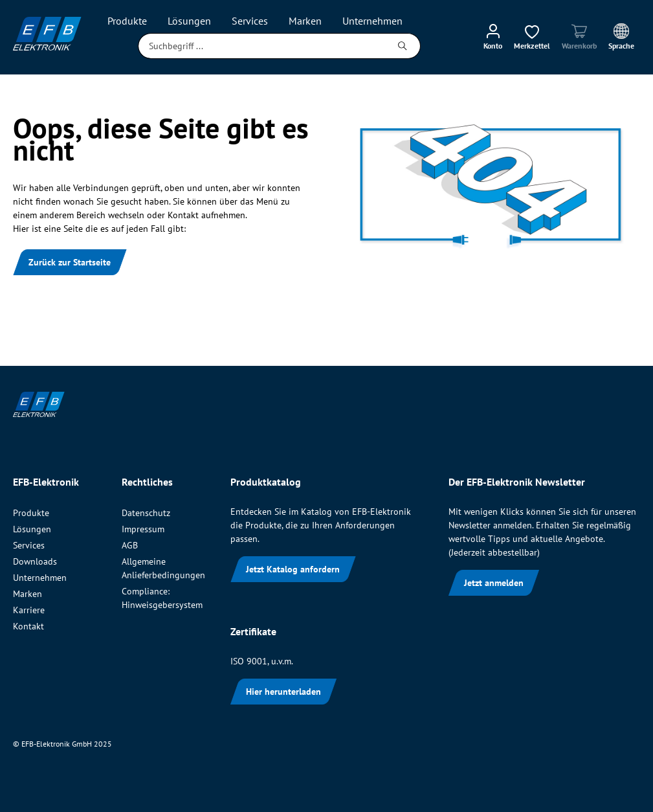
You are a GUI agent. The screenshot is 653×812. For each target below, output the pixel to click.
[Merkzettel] (532, 36)
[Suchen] (403, 46)
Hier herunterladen (283, 692)
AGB (130, 545)
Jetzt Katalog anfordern (293, 569)
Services (29, 545)
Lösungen (32, 529)
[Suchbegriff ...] (262, 46)
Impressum (143, 529)
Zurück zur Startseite (70, 262)
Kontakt (28, 626)
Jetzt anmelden (494, 583)
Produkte (31, 513)
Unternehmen (40, 578)
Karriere (29, 610)
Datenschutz (146, 513)
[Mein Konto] (493, 36)
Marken (28, 594)
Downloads (35, 561)
